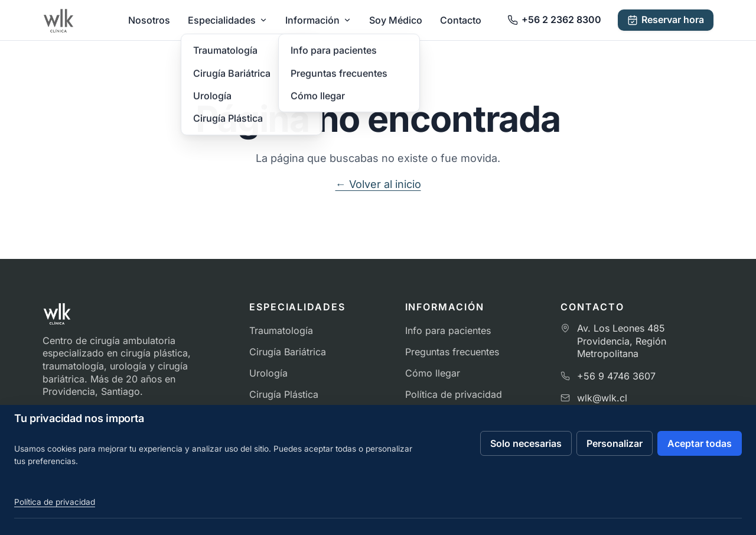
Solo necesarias (526, 443)
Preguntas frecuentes (452, 352)
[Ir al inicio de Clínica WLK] (58, 20)
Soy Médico (396, 20)
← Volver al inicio (378, 184)
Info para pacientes (448, 330)
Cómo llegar (433, 373)
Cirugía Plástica (284, 394)
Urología (268, 373)
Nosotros (149, 20)
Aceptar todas (700, 443)
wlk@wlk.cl (602, 398)
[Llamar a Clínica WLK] (554, 20)
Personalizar (615, 443)
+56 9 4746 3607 (616, 376)
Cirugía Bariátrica (288, 352)
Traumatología (281, 330)
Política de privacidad (454, 394)
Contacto (461, 20)
